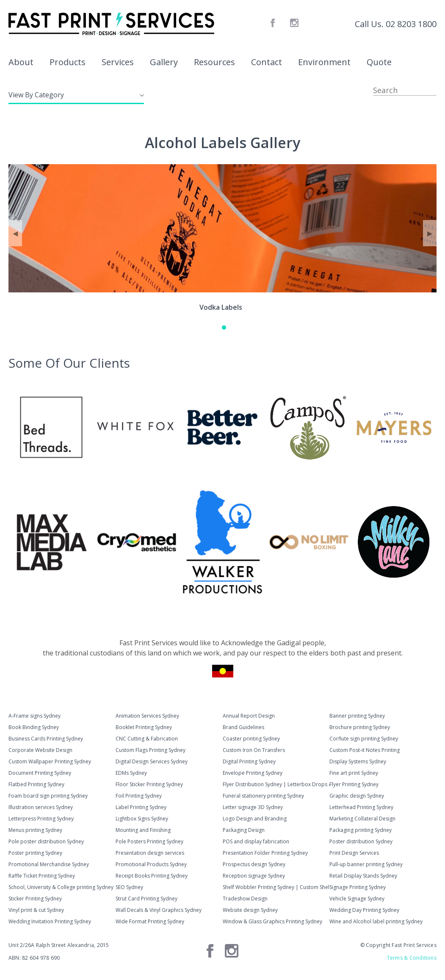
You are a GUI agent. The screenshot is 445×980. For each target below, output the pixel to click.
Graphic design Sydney (357, 796)
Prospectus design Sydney (254, 864)
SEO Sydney (129, 887)
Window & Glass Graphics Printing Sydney (272, 921)
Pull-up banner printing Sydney (366, 864)
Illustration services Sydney (41, 807)
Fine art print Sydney (354, 773)
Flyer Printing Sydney (354, 784)
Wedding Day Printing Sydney (364, 910)
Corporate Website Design (40, 750)
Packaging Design (244, 830)
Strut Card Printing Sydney (146, 899)
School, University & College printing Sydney (61, 887)
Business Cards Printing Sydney (46, 739)
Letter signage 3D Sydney (253, 807)
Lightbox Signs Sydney (142, 819)
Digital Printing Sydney (249, 761)
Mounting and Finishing (143, 830)
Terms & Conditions (412, 958)
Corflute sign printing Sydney (364, 739)
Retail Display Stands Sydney (363, 876)
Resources (214, 62)
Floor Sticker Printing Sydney (149, 784)
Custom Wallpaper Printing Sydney (50, 761)
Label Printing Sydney (141, 807)
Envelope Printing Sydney (253, 773)
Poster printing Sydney (35, 853)
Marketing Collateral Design (362, 819)
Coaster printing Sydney (251, 739)
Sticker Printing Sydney (35, 899)
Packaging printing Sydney (361, 830)
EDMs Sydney (131, 773)
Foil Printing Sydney (139, 796)
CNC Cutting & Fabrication (147, 739)
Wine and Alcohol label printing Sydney (376, 921)
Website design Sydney (250, 910)
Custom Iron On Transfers (254, 750)
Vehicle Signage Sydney (357, 899)
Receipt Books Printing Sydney (152, 876)
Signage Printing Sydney (358, 887)
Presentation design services (150, 853)
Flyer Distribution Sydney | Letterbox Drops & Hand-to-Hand (276, 784)
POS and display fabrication (256, 841)
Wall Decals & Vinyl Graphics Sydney (159, 910)
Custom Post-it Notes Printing (365, 750)
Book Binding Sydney (34, 727)
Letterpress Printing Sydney (41, 819)
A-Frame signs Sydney (35, 716)
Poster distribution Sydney (361, 841)
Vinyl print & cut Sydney (36, 910)
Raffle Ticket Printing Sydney (42, 876)
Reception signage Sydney (254, 876)
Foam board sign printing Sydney (48, 796)
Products (68, 62)
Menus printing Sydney (35, 830)
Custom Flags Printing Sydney (151, 750)
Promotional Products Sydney (151, 864)
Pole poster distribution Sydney (46, 841)
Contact (267, 62)
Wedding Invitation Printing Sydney (50, 921)
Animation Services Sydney (147, 716)
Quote (379, 62)
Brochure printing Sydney (360, 727)
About (21, 62)
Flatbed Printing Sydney (36, 784)
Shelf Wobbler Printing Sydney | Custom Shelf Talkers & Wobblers (276, 887)
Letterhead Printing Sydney (361, 807)
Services (118, 62)
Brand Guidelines (243, 727)
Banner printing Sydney (357, 716)
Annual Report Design (249, 716)
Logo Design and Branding (255, 819)
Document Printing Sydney (40, 773)
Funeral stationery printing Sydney (263, 796)
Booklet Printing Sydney (144, 727)
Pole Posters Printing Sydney (149, 841)
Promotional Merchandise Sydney (49, 864)
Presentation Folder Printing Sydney (265, 853)
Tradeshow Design (245, 899)
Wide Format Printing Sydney (150, 921)
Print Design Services (354, 853)
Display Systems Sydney (358, 761)
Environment (324, 62)
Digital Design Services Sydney (152, 761)
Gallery (164, 62)
